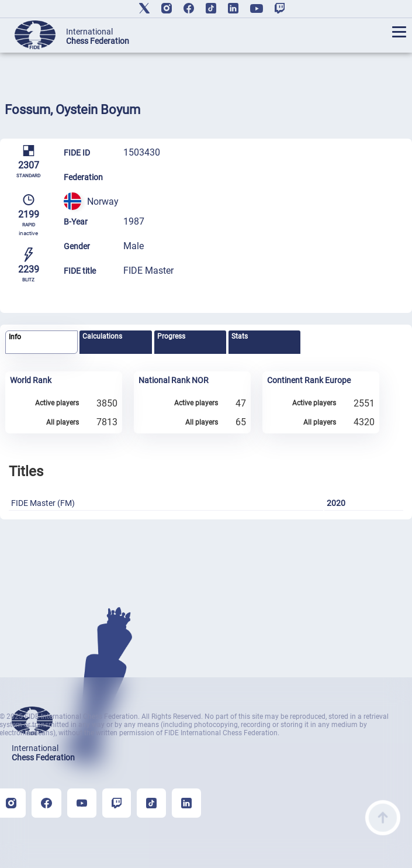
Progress (171, 336)
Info (15, 337)
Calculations (102, 336)
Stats (240, 336)
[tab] (41, 342)
